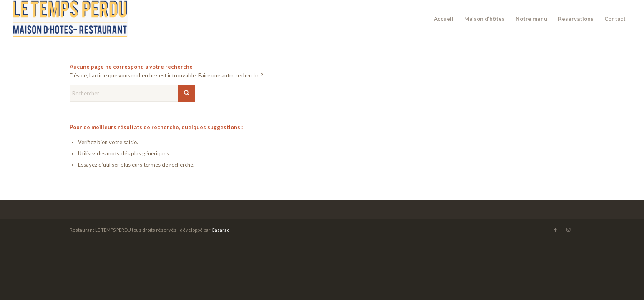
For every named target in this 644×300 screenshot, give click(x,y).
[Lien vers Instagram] (568, 230)
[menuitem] (444, 19)
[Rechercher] (132, 93)
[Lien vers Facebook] (556, 230)
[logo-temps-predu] (70, 19)
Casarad (221, 230)
